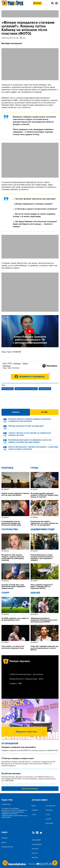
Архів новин (36, 840)
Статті (34, 815)
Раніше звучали (7, 847)
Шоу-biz (35, 593)
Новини (35, 810)
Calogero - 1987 (16, 684)
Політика (7, 468)
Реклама (35, 858)
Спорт (5, 593)
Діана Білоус (52, 366)
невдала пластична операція (26, 389)
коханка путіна (45, 389)
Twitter (25, 363)
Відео (34, 806)
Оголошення (10, 744)
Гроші (34, 468)
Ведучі (4, 842)
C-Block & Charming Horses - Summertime (26, 674)
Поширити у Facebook (34, 376)
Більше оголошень (30, 789)
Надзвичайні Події (42, 529)
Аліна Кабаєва (8, 389)
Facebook (7, 366)
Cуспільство (10, 529)
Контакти (35, 849)
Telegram (17, 363)
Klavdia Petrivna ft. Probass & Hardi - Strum (26, 679)
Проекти (5, 838)
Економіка (50, 823)
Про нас (35, 853)
